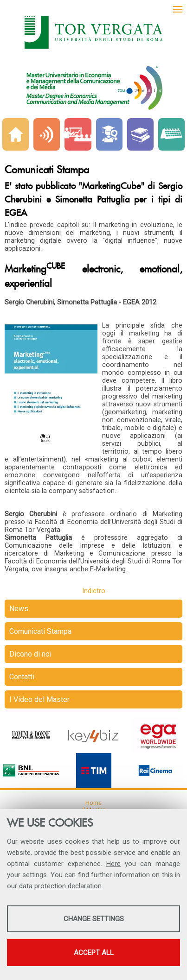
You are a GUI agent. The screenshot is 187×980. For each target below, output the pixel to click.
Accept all (94, 953)
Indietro (94, 591)
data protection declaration (60, 886)
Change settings (94, 919)
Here (113, 864)
